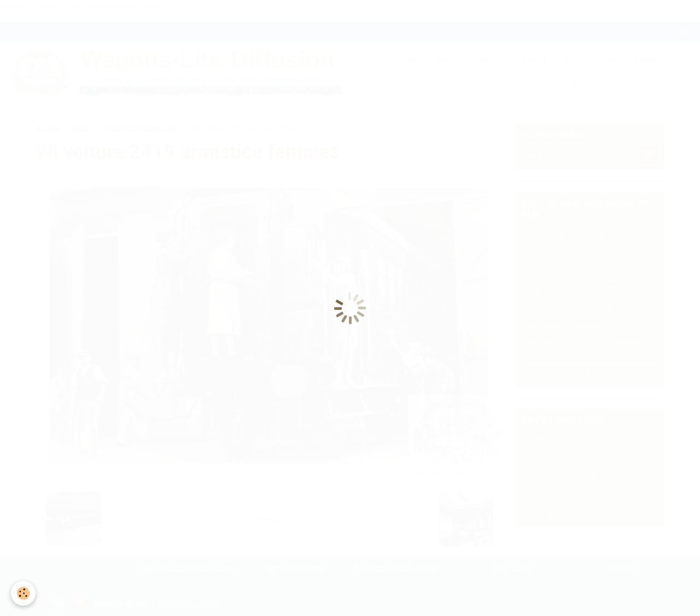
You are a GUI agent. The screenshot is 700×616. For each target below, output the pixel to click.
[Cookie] (23, 593)
